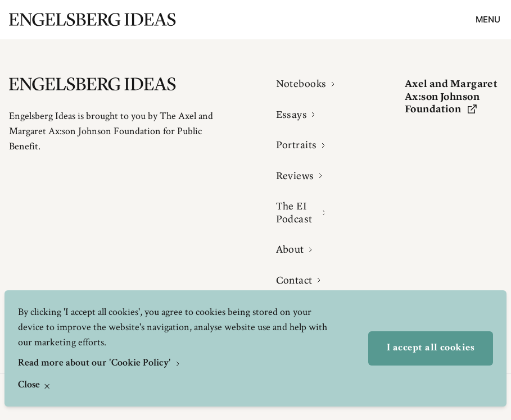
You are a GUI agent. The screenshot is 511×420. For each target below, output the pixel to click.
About (290, 249)
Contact (294, 280)
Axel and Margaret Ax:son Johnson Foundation (451, 96)
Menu (488, 19)
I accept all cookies (431, 348)
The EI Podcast (294, 213)
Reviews (295, 176)
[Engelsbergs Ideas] (92, 19)
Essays (292, 115)
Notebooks (301, 84)
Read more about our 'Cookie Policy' (96, 363)
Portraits (297, 145)
